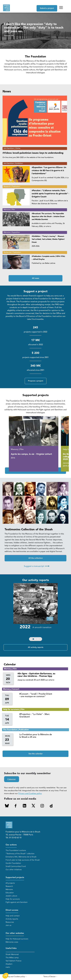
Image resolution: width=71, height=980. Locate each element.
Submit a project (47, 8)
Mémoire (9, 889)
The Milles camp (12, 958)
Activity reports (12, 919)
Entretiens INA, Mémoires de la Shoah (21, 857)
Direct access (12, 910)
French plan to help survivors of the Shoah (23, 860)
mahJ (8, 967)
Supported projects (15, 877)
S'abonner (12, 779)
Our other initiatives (14, 870)
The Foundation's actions (16, 850)
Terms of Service (49, 977)
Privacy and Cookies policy (30, 794)
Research (9, 886)
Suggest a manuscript (37, 566)
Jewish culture (11, 896)
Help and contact (13, 916)
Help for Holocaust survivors (17, 939)
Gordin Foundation (13, 863)
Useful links (11, 948)
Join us (8, 925)
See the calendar (36, 754)
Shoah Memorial (12, 954)
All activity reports (36, 647)
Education (10, 893)
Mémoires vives (12, 942)
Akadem (9, 964)
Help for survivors (13, 899)
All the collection (36, 558)
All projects (10, 883)
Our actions (11, 845)
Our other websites (15, 933)
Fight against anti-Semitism (17, 902)
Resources (10, 922)
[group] (35, 613)
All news (35, 278)
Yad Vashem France (13, 961)
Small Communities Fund (16, 866)
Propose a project (36, 381)
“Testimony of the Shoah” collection (20, 854)
